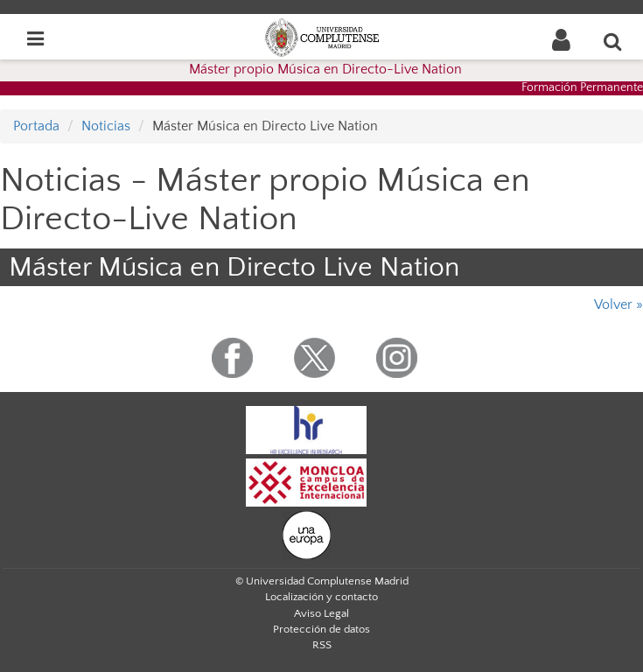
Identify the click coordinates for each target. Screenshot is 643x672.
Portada (36, 126)
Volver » (619, 304)
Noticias (106, 126)
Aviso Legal (321, 613)
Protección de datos (321, 629)
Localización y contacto (321, 597)
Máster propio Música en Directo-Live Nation (325, 69)
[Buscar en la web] (613, 41)
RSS (322, 645)
